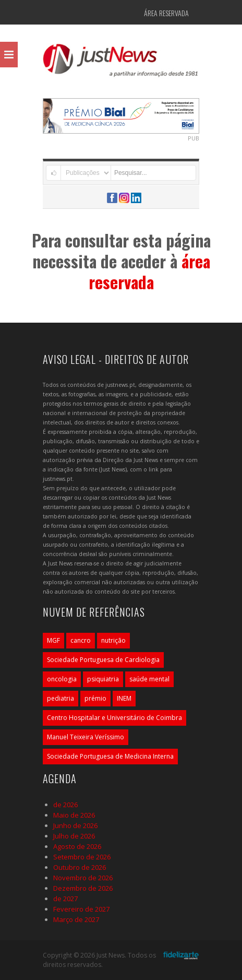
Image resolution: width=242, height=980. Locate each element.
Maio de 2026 (74, 815)
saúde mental (149, 679)
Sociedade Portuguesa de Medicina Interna (110, 756)
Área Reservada (166, 13)
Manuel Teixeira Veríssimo (86, 737)
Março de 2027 (76, 919)
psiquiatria (103, 679)
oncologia (62, 679)
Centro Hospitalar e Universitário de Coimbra (114, 718)
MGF (53, 640)
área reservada (149, 271)
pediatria (60, 698)
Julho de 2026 (74, 836)
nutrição (113, 640)
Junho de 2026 (75, 825)
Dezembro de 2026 (83, 888)
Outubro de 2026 (80, 867)
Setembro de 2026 (82, 857)
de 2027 (65, 899)
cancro (81, 640)
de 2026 (65, 805)
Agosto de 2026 (77, 846)
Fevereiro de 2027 (81, 909)
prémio (95, 698)
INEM (124, 698)
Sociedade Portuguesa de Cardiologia (103, 660)
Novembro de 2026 (83, 878)
